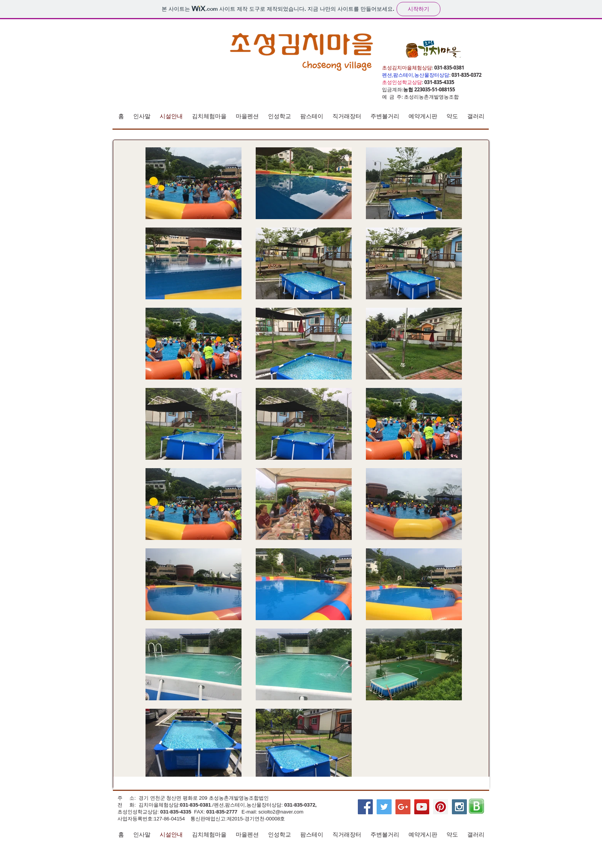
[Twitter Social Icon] (384, 807)
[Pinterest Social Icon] (441, 807)
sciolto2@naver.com (281, 812)
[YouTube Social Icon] (422, 807)
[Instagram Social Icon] (459, 807)
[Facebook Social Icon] (365, 807)
